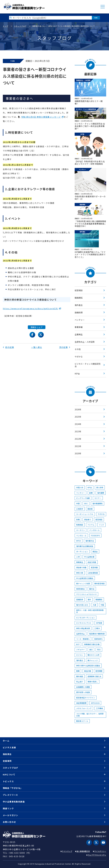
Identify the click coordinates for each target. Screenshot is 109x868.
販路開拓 (79, 298)
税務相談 (80, 525)
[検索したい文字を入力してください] (50, 18)
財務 (78, 519)
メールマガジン (11, 815)
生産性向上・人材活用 (85, 342)
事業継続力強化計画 (92, 644)
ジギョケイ (80, 650)
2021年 (78, 446)
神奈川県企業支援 (83, 628)
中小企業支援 (89, 557)
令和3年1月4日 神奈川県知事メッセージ (41, 117)
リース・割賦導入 (83, 639)
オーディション (82, 552)
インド (101, 525)
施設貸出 (7, 754)
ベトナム (91, 525)
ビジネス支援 (9, 747)
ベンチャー (80, 320)
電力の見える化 (82, 605)
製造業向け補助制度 (97, 634)
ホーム (6, 741)
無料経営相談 (99, 583)
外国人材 (80, 487)
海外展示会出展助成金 (85, 546)
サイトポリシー (100, 851)
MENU (103, 7)
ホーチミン (80, 530)
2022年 (78, 439)
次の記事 (65, 347)
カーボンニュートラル (85, 514)
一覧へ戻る (37, 347)
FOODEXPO (95, 535)
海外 (89, 599)
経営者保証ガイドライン (86, 698)
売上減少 (80, 682)
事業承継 (79, 327)
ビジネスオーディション (86, 618)
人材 (78, 557)
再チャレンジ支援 (83, 583)
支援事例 (7, 761)
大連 (94, 605)
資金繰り (88, 519)
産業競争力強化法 (94, 676)
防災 (99, 650)
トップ (6, 26)
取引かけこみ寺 (94, 655)
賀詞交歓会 (80, 589)
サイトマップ (67, 851)
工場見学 (80, 509)
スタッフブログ (20, 26)
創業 (91, 493)
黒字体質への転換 (83, 692)
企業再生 (79, 334)
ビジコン (80, 655)
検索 (96, 18)
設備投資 (79, 312)
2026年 (78, 409)
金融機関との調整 (83, 687)
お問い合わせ (9, 822)
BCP (78, 644)
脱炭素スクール (82, 721)
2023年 (78, 431)
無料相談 (80, 676)
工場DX (97, 628)
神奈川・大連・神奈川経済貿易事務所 (90, 611)
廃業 (78, 671)
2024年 (78, 424)
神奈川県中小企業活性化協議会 (88, 666)
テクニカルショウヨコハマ (86, 594)
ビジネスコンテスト (84, 623)
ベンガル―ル (81, 535)
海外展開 (101, 493)
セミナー (98, 498)
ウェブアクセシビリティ (97, 855)
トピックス (8, 781)
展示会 (92, 589)
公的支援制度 (93, 573)
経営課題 (99, 671)
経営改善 (94, 567)
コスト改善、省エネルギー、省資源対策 (90, 715)
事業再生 (80, 562)
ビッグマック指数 (83, 498)
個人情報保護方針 (83, 851)
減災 (91, 650)
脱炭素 (90, 509)
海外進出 (79, 305)
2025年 (78, 417)
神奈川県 (80, 573)
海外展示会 (90, 541)
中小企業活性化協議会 (85, 578)
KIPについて (9, 775)
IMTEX (79, 541)
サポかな (79, 357)
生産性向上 (80, 634)
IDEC (86, 503)
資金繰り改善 (81, 567)
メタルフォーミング (84, 708)
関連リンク (8, 808)
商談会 (95, 552)
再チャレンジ (93, 660)
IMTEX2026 (95, 703)
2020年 (78, 453)
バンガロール (94, 530)
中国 (102, 605)
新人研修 (100, 487)
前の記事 (8, 347)
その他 (78, 349)
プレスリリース (10, 795)
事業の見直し (93, 682)
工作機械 (99, 708)
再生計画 (88, 671)
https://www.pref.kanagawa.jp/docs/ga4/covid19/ (30, 308)
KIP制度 (99, 623)
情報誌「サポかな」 (13, 788)
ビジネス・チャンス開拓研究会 (88, 365)
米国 (78, 503)
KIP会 (77, 374)
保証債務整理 (81, 703)
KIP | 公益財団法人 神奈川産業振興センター (24, 6)
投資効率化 (98, 639)
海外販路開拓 (98, 503)
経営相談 (79, 290)
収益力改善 (92, 562)
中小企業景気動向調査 (14, 802)
